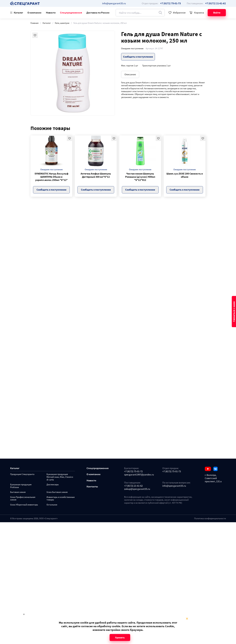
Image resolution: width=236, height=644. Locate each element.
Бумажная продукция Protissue (21, 486)
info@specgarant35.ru (114, 3)
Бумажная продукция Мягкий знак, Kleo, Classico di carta (60, 477)
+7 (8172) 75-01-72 (133, 471)
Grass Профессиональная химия (23, 499)
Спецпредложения (71, 13)
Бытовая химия (18, 492)
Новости (51, 13)
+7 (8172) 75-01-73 (172, 471)
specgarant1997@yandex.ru (139, 475)
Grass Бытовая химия (57, 492)
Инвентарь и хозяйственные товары (61, 499)
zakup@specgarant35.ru (137, 489)
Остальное (52, 505)
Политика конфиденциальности (210, 518)
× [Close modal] (187, 619)
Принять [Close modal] (120, 637)
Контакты (92, 487)
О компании (34, 13)
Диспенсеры (53, 485)
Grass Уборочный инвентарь (24, 505)
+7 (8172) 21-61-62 (133, 486)
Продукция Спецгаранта (22, 474)
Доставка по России (98, 13)
